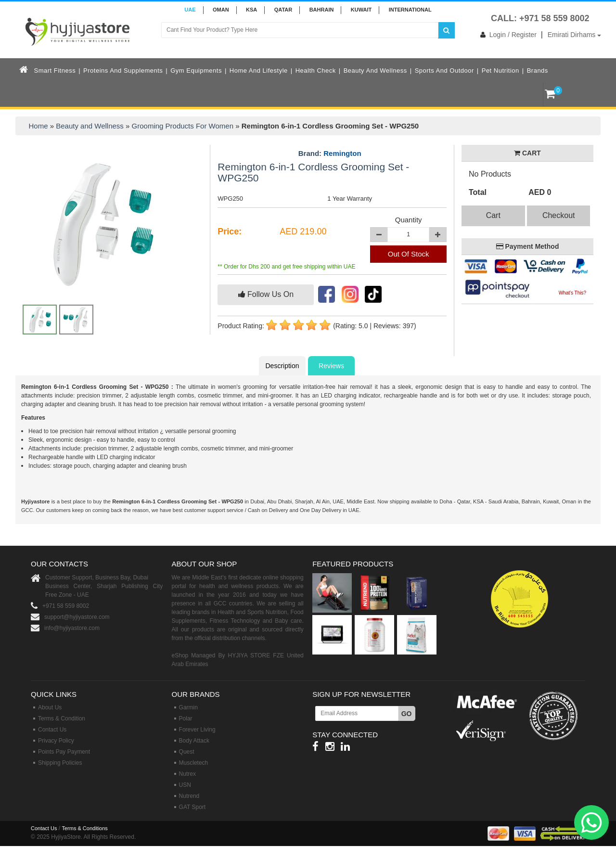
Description (282, 366)
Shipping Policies (60, 763)
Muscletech (194, 763)
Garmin (188, 707)
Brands (538, 71)
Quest (187, 752)
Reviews (331, 366)
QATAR (283, 10)
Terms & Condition (62, 719)
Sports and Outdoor (444, 71)
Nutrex (187, 774)
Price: (230, 231)
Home (38, 126)
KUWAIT (361, 10)
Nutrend (189, 796)
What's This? (572, 293)
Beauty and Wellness (375, 71)
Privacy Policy (56, 741)
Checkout (559, 215)
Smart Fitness (55, 71)
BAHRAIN (322, 10)
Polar (186, 719)
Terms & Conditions (84, 828)
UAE (190, 10)
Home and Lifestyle (259, 71)
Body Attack (194, 741)
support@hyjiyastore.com (77, 617)
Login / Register (507, 35)
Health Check (316, 71)
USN (185, 785)
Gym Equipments (196, 71)
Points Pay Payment (64, 752)
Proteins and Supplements (123, 71)
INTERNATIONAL (410, 10)
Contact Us (52, 730)
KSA (251, 10)
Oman (221, 10)
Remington (342, 153)
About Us (50, 707)
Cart (493, 215)
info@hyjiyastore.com (72, 628)
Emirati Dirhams (574, 35)
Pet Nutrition (500, 71)
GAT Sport (192, 807)
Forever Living (197, 730)
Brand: (330, 154)
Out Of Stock (409, 254)
